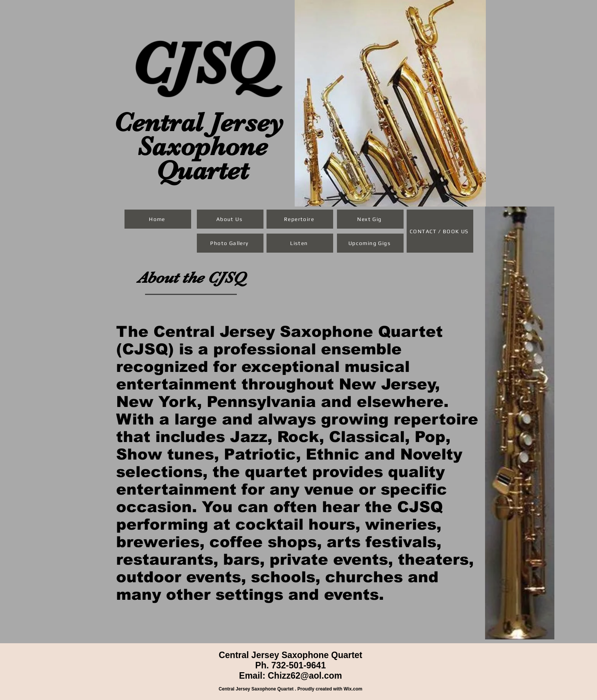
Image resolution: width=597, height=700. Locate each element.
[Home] (158, 219)
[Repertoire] (300, 219)
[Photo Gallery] (230, 243)
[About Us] (230, 219)
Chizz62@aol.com (305, 676)
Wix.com (353, 689)
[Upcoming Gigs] (370, 243)
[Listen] (300, 243)
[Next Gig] (370, 219)
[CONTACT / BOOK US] (440, 231)
